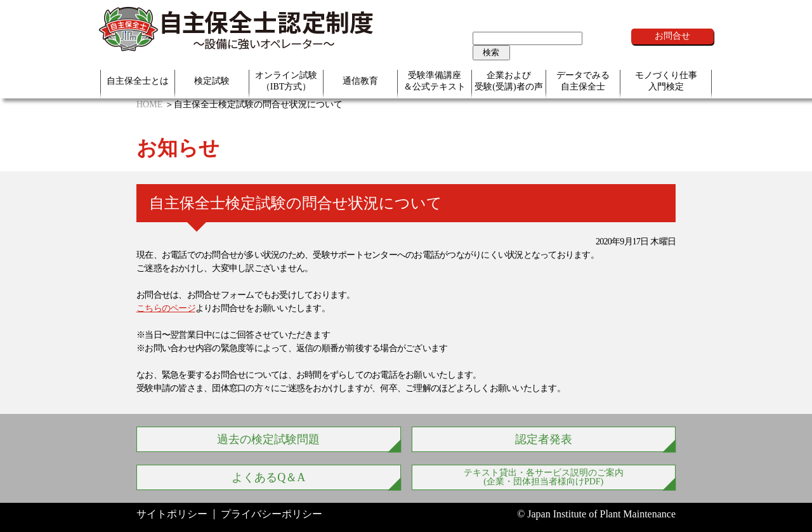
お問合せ (672, 36)
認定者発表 (544, 439)
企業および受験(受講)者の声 (508, 81)
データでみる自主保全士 (583, 81)
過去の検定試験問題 (268, 439)
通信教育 (360, 81)
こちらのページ (166, 308)
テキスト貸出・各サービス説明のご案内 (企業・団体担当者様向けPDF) (544, 477)
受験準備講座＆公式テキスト (435, 81)
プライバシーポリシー (272, 514)
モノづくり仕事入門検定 (666, 81)
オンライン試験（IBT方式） (286, 81)
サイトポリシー (172, 514)
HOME (149, 104)
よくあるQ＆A (268, 477)
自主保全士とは (138, 81)
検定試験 (212, 81)
